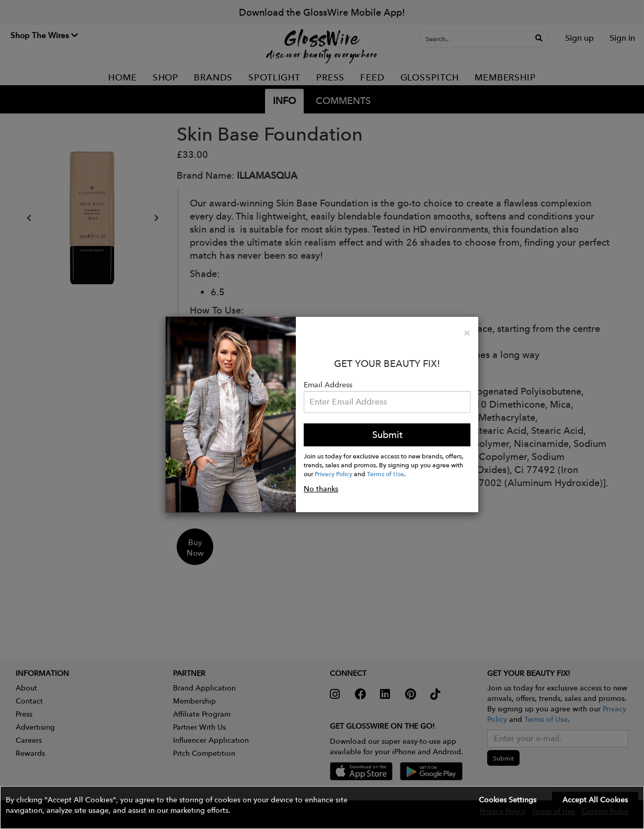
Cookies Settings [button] (508, 800)
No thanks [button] (321, 489)
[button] (322, 808)
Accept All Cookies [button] (595, 800)
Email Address (328, 385)
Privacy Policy (333, 474)
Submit (387, 435)
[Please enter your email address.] (387, 402)
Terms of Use (386, 474)
